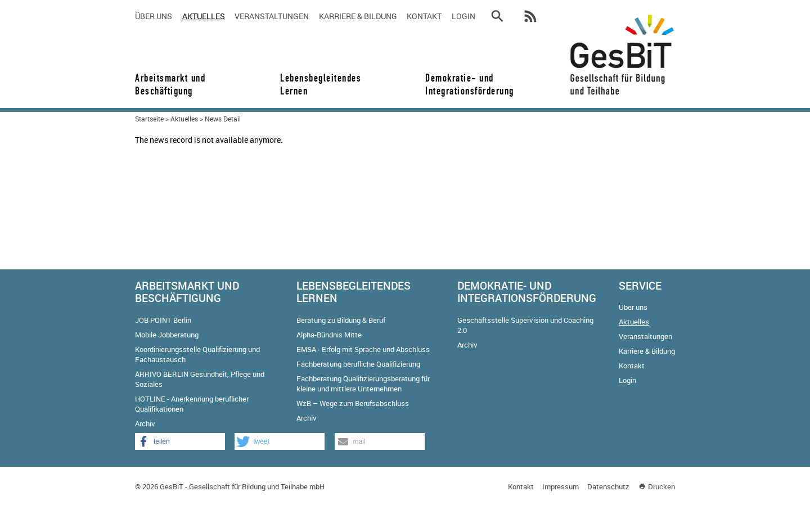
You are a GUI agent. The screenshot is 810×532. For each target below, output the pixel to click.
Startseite (149, 119)
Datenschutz (608, 486)
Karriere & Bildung (358, 16)
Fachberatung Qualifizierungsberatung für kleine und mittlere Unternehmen (363, 384)
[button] (180, 441)
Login (463, 16)
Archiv (145, 423)
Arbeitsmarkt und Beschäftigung (170, 84)
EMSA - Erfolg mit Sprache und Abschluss (363, 349)
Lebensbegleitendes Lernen (321, 84)
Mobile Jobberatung (167, 335)
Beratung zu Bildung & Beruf (341, 320)
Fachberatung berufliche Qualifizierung (358, 364)
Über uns (154, 16)
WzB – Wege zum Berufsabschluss (353, 403)
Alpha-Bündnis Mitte (329, 335)
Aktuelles (204, 16)
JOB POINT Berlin (163, 320)
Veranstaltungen (272, 16)
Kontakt (424, 16)
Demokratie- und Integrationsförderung (466, 84)
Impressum (561, 486)
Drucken (661, 486)
